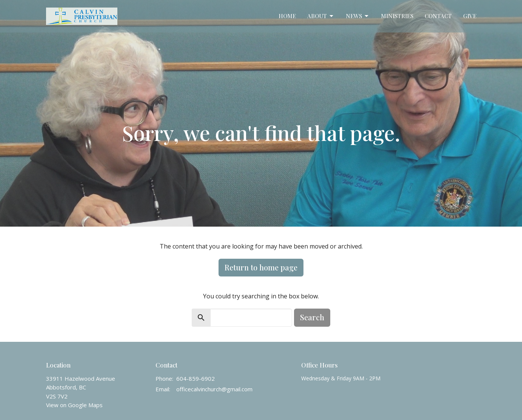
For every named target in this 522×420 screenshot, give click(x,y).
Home (287, 16)
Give (470, 16)
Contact (438, 16)
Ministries (397, 16)
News (358, 16)
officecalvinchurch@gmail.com (214, 389)
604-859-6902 (196, 378)
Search (312, 317)
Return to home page (261, 267)
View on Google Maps (74, 405)
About (321, 16)
